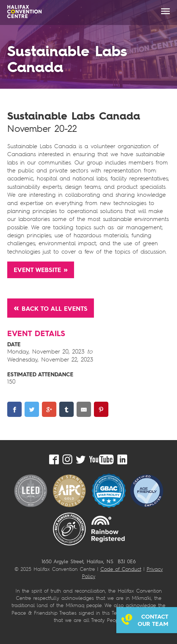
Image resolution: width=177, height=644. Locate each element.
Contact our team (153, 620)
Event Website (37, 270)
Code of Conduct (121, 569)
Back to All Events (55, 309)
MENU (165, 11)
